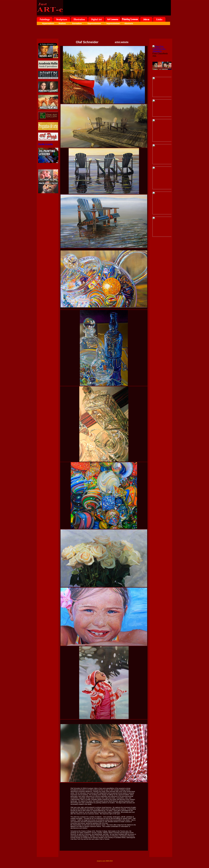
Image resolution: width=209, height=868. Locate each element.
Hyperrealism (48, 23)
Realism (62, 23)
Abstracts (129, 23)
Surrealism (77, 23)
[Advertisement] (104, 33)
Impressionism (113, 23)
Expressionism (94, 23)
